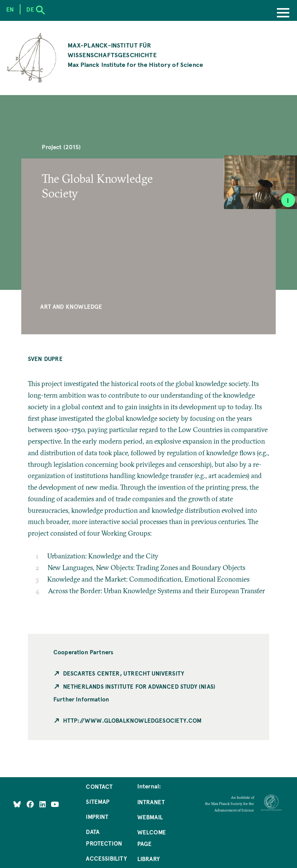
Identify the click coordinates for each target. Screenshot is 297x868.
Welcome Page (152, 838)
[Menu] (283, 14)
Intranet (151, 802)
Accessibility (106, 858)
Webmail (150, 817)
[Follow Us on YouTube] (55, 804)
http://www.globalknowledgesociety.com (132, 720)
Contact (99, 786)
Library (148, 859)
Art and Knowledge (71, 306)
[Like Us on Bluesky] (17, 804)
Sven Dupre (45, 359)
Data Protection (104, 837)
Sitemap (98, 802)
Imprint (97, 817)
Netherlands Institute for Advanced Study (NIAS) (139, 686)
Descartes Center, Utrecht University (124, 673)
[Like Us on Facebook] (31, 804)
